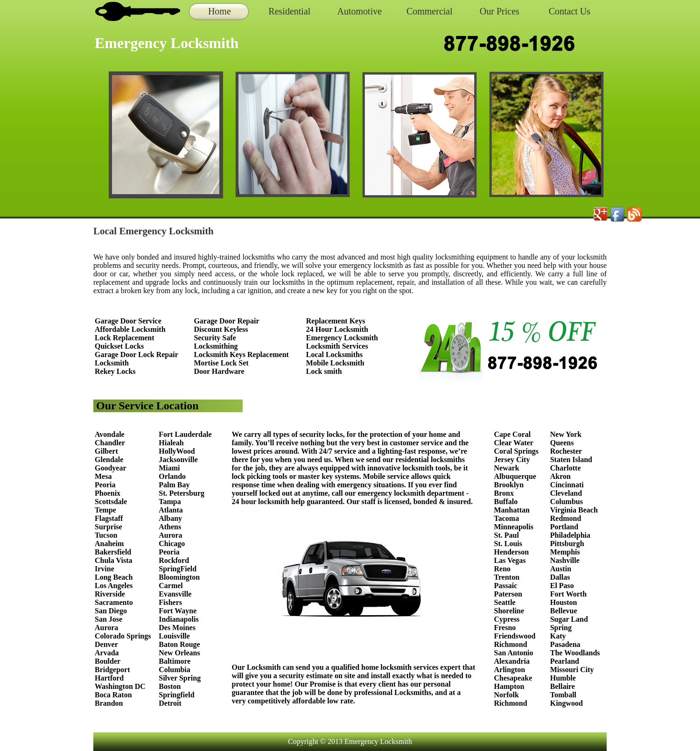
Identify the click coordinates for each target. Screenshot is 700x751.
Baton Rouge (179, 644)
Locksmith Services (337, 346)
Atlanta (171, 510)
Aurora (106, 628)
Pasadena (565, 644)
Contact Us (570, 11)
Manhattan (512, 510)
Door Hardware (219, 371)
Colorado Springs (123, 636)
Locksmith (112, 363)
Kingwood (567, 703)
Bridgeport (112, 670)
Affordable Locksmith (130, 329)
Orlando (172, 476)
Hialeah (171, 443)
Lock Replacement (125, 338)
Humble (563, 678)
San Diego (111, 611)
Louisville (174, 636)
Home (220, 11)
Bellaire (563, 686)
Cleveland (566, 493)
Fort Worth (568, 594)
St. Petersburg (182, 493)
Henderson (512, 552)
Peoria (105, 485)
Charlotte (566, 468)
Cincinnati (567, 485)
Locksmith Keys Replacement (241, 354)
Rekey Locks (115, 371)
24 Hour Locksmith (337, 329)
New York (567, 434)
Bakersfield (113, 552)
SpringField (178, 569)
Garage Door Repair (226, 321)
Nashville (565, 560)
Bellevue (564, 611)
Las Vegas (510, 560)
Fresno (505, 628)
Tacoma (507, 518)
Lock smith (324, 371)
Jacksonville (178, 460)
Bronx (504, 493)
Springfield (176, 695)
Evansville (175, 594)
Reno (503, 569)
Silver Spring (181, 678)
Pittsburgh (567, 544)
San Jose (108, 619)
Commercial (430, 11)
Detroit (170, 703)
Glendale (109, 460)
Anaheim (109, 544)
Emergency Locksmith (342, 338)
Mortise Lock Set (221, 363)
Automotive (360, 11)
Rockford (174, 560)
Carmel (171, 586)
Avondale (110, 434)
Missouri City (573, 670)
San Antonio (514, 653)
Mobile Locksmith (335, 363)
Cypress (507, 619)
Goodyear (111, 468)
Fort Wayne (178, 611)
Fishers (170, 602)
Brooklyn (509, 485)
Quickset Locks (119, 346)
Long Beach (114, 577)
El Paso (562, 586)
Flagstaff (109, 518)
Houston (564, 602)
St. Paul (507, 535)
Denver (106, 644)
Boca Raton (113, 695)
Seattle (505, 602)
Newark (507, 468)
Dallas (560, 577)
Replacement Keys (336, 321)
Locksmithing (216, 346)
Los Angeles (114, 586)
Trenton (507, 577)
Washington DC (120, 686)
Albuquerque (515, 476)
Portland (564, 527)
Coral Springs (517, 451)
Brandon (109, 703)
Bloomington (179, 577)
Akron (560, 476)
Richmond (511, 644)
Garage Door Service (128, 321)
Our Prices (500, 11)
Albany (170, 518)
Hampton (509, 686)
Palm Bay (174, 485)
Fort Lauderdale (185, 434)
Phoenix (108, 493)
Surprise (108, 527)
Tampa (170, 502)
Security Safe (215, 338)
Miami (169, 468)
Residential (289, 11)
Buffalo (506, 502)
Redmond (566, 518)
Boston (170, 686)
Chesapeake (513, 678)
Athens (170, 527)
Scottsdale (111, 502)
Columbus (567, 502)
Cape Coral (513, 434)
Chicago (172, 544)
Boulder (108, 661)
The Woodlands (575, 653)
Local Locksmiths (334, 354)
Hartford (109, 678)
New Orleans (179, 653)
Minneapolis (514, 527)
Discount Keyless (221, 329)
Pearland (565, 661)
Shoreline (509, 611)
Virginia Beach (574, 510)
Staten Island (571, 460)
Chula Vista (113, 560)
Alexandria (512, 661)
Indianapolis (178, 619)
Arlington (510, 670)
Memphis (565, 552)
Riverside (110, 594)
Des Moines (177, 628)
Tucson (106, 535)
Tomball (563, 695)
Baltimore (175, 661)
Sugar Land (569, 619)
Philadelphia (570, 535)
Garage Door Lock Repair (136, 354)
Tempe (105, 510)
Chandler (110, 443)
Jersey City (512, 460)
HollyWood (177, 451)
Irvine (105, 569)
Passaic (506, 586)
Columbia (175, 670)
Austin (561, 569)
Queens (562, 443)
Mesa (103, 476)
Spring (561, 628)
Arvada (107, 653)
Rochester (566, 451)
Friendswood (515, 636)
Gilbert (107, 451)
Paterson (508, 594)
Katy (558, 636)
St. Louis (508, 544)
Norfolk (507, 695)
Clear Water (514, 443)
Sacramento (114, 602)
